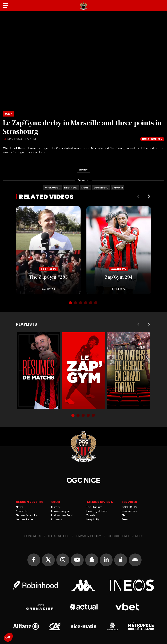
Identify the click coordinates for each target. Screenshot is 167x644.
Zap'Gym (118, 188)
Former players (61, 511)
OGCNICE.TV (129, 507)
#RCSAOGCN (52, 188)
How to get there (97, 511)
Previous (138, 197)
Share (83, 170)
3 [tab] (81, 303)
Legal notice (59, 536)
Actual (84, 607)
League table (24, 519)
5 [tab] (91, 303)
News (20, 507)
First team (71, 188)
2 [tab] (76, 303)
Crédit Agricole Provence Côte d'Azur (55, 626)
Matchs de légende (128, 370)
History (56, 507)
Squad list (22, 511)
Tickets (91, 515)
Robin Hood (36, 585)
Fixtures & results (26, 515)
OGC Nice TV (101, 188)
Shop (125, 515)
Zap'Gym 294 (119, 250)
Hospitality (93, 519)
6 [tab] (96, 303)
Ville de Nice (112, 626)
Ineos (131, 585)
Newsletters (129, 511)
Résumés (39, 370)
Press (125, 519)
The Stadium (94, 507)
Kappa (83, 585)
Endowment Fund (62, 515)
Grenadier (40, 607)
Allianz (26, 626)
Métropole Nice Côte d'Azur (141, 626)
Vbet (127, 607)
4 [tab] (86, 303)
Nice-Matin (83, 626)
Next (149, 197)
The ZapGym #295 (48, 250)
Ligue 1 (85, 188)
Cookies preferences (125, 536)
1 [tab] (71, 303)
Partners (57, 519)
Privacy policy (89, 536)
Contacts (32, 536)
